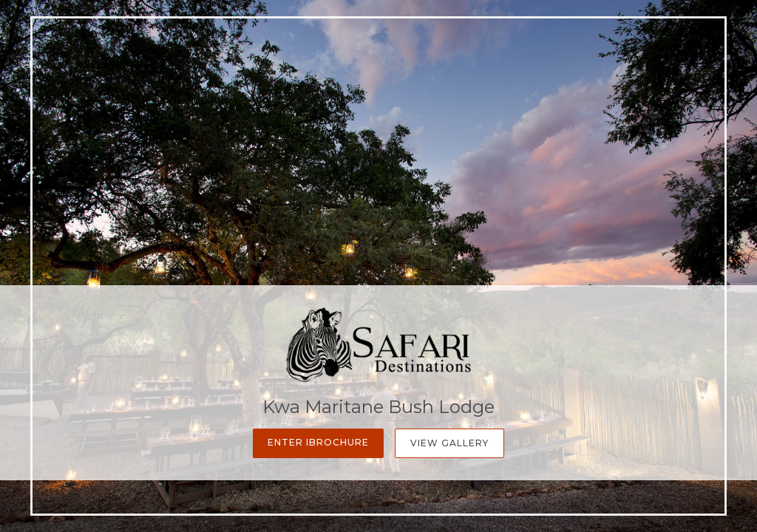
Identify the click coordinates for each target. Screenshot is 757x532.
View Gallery (449, 443)
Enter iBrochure (318, 442)
